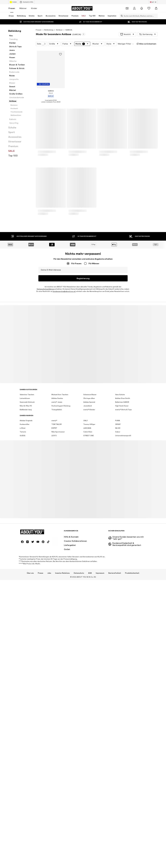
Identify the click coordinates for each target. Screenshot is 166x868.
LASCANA (87, 722)
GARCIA (69, 30)
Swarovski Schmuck (27, 696)
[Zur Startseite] (82, 8)
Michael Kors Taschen (60, 689)
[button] (127, 34)
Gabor (118, 726)
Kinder (34, 8)
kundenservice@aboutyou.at (64, 586)
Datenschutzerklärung (46, 583)
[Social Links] (22, 836)
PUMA (118, 715)
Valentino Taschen (27, 689)
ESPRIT (54, 722)
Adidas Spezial (89, 696)
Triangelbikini (57, 704)
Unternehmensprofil (123, 730)
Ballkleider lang (26, 704)
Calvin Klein (88, 726)
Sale (41, 44)
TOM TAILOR (57, 719)
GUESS (23, 730)
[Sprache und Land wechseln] (153, 2)
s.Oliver (23, 722)
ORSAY (118, 719)
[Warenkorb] (156, 8)
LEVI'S (54, 730)
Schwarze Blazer (90, 689)
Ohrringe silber (89, 693)
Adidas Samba (57, 693)
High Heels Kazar (122, 700)
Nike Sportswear (58, 726)
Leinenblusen (25, 693)
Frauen (12, 8)
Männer (23, 8)
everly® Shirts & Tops (123, 704)
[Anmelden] (134, 8)
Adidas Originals (26, 715)
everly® (54, 715)
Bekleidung (49, 30)
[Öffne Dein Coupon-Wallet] (127, 8)
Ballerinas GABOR (122, 696)
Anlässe (59, 30)
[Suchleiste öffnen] (121, 16)
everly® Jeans (57, 696)
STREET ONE (89, 730)
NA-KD (118, 722)
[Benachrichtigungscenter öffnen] (142, 8)
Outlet (13, 2)
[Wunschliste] (149, 8)
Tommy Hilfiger (89, 719)
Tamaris (23, 726)
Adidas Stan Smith (123, 693)
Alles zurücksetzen (146, 44)
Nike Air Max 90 (26, 700)
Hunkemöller (25, 719)
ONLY (86, 715)
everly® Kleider (89, 704)
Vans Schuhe (120, 689)
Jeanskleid (88, 700)
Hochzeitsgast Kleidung (61, 700)
